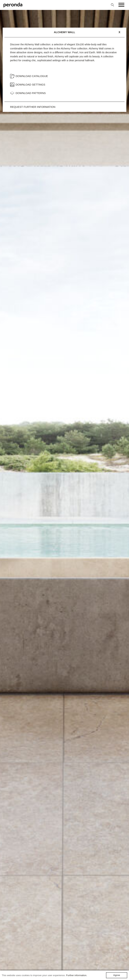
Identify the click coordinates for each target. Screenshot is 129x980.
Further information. (77, 975)
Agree (117, 975)
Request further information (33, 107)
